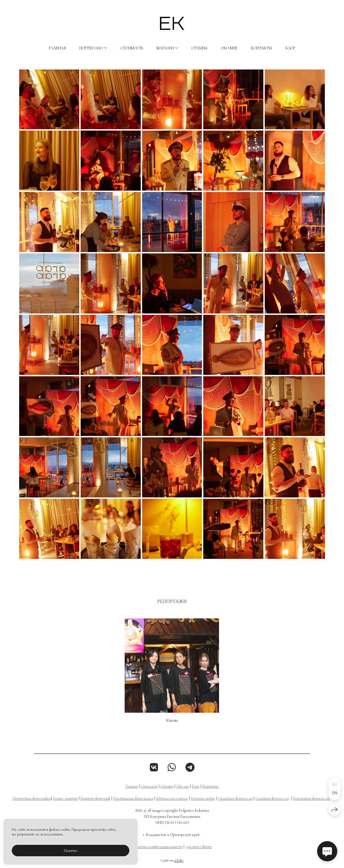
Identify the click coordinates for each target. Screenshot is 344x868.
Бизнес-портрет (65, 804)
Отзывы (200, 48)
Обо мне (229, 48)
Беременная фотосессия (312, 804)
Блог (290, 48)
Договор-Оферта (199, 852)
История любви (203, 804)
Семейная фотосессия (272, 804)
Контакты (262, 48)
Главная (57, 48)
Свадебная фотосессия (235, 804)
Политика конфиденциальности (157, 852)
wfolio (179, 866)
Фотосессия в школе (172, 804)
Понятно (71, 851)
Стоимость (132, 48)
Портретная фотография (32, 804)
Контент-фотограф (95, 804)
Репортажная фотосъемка (133, 804)
